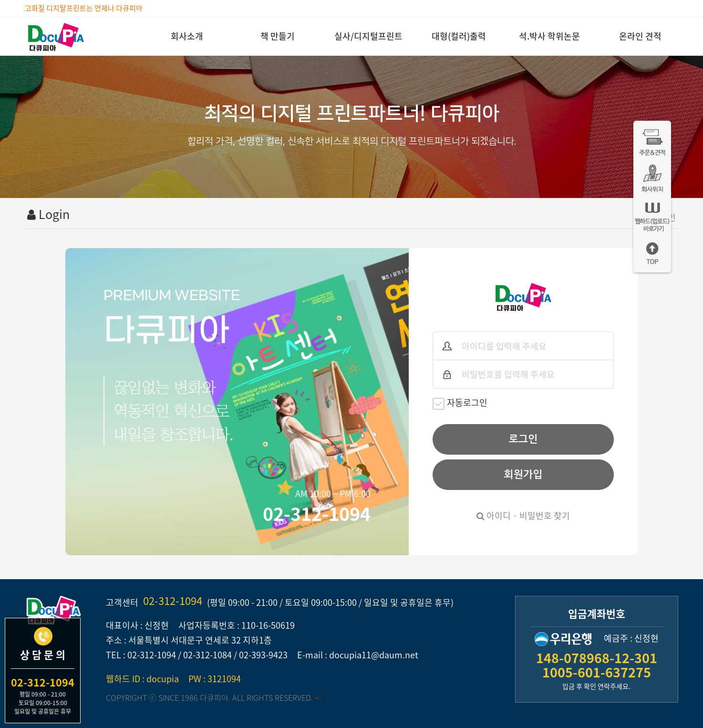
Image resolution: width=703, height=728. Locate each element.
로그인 (523, 439)
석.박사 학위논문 (549, 36)
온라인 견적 (640, 36)
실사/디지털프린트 (368, 36)
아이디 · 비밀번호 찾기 (523, 515)
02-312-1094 (173, 600)
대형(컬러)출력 (459, 36)
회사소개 (187, 36)
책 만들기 (278, 36)
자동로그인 (460, 403)
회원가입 (523, 474)
